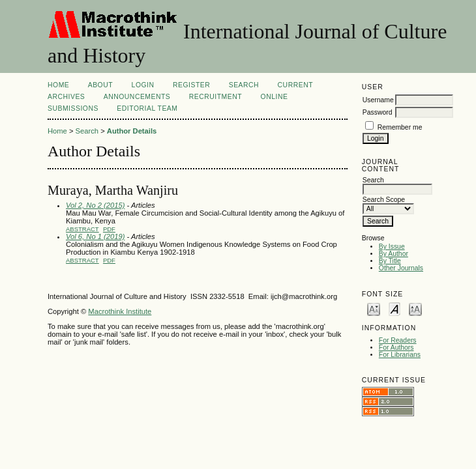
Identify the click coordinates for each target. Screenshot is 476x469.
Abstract (82, 229)
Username (378, 100)
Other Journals (401, 268)
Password (378, 112)
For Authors (396, 348)
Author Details (132, 131)
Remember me (400, 127)
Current (295, 85)
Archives (66, 97)
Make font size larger (415, 308)
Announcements (137, 97)
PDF (109, 229)
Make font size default (394, 308)
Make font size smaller (374, 308)
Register (191, 85)
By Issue (392, 247)
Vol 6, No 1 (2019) (95, 236)
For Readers (398, 340)
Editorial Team (147, 108)
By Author (394, 254)
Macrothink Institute (120, 311)
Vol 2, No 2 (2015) (95, 205)
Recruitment (216, 97)
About (100, 85)
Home (58, 85)
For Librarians (400, 355)
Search (244, 85)
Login (143, 85)
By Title (390, 261)
